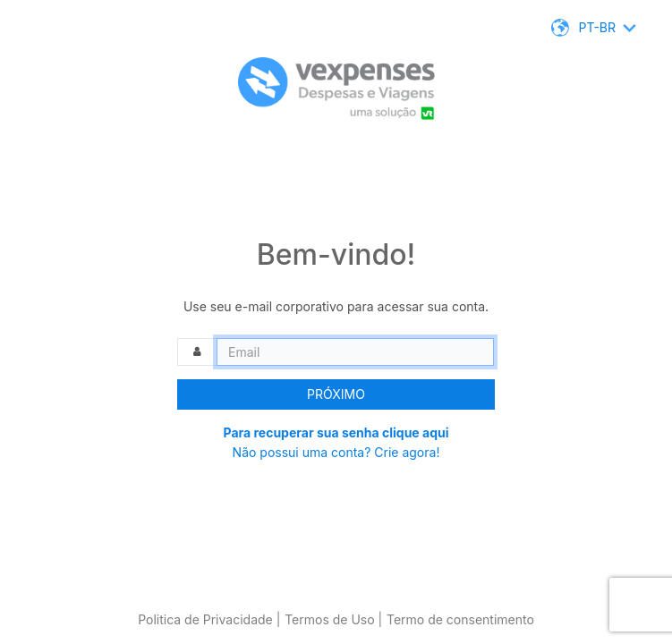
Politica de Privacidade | (209, 619)
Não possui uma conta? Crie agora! (336, 452)
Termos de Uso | (333, 619)
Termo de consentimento (460, 619)
